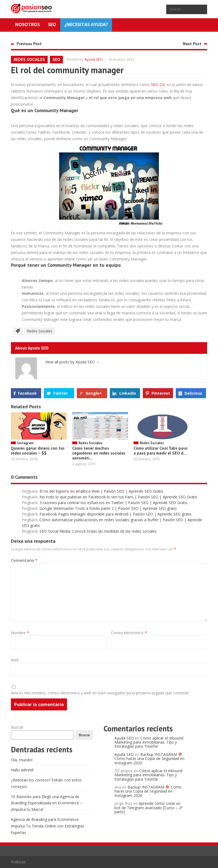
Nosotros (27, 24)
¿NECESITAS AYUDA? (86, 24)
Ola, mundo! (22, 760)
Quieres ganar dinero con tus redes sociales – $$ (38, 451)
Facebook (27, 393)
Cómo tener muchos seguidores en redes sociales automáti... (99, 453)
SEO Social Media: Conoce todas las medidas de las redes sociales (98, 531)
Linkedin (128, 393)
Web (15, 660)
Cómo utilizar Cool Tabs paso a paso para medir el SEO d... (161, 451)
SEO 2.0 (158, 85)
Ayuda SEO (94, 59)
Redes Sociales (29, 59)
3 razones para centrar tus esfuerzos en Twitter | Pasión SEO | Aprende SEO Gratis (113, 503)
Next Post (192, 44)
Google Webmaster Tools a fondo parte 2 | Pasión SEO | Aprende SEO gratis (108, 508)
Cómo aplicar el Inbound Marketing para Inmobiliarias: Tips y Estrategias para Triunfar (149, 742)
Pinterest (161, 393)
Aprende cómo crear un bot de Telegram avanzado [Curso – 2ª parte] (149, 808)
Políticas (18, 862)
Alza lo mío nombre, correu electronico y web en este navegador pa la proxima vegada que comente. (100, 693)
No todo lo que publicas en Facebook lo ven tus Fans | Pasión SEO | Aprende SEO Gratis (118, 497)
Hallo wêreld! (22, 770)
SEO (52, 24)
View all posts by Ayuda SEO (72, 362)
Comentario (24, 560)
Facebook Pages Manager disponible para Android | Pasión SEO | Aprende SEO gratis (116, 514)
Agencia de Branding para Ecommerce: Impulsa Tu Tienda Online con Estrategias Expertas (48, 826)
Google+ (94, 393)
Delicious (193, 393)
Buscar (17, 727)
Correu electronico (129, 633)
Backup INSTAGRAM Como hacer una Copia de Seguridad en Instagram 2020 (149, 759)
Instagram (25, 443)
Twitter (60, 393)
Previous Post (29, 44)
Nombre (20, 633)
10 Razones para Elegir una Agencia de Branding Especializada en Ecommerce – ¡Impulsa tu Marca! (47, 803)
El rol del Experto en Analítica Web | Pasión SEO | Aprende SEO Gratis (101, 491)
